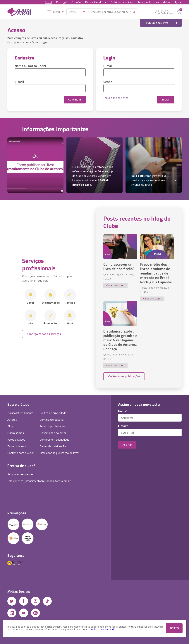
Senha (108, 82)
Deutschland (93, 2)
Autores (12, 420)
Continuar (75, 99)
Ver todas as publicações (124, 376)
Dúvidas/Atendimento (20, 413)
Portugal (62, 2)
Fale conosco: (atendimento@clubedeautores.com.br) (39, 481)
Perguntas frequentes (20, 474)
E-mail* (123, 426)
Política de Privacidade (103, 629)
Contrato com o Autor (21, 453)
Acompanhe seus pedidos (154, 2)
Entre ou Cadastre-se (167, 12)
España (76, 2)
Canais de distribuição (53, 446)
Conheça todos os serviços (44, 334)
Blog (10, 426)
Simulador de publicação (60, 453)
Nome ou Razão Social (31, 66)
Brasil (48, 2)
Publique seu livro (122, 2)
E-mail (19, 82)
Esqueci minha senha (116, 98)
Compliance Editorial (52, 420)
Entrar (166, 99)
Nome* (123, 411)
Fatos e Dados (16, 440)
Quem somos (16, 433)
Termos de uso (17, 446)
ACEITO (174, 628)
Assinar (127, 445)
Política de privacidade (53, 413)
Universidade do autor (53, 433)
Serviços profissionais (53, 426)
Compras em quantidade (54, 440)
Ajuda (178, 2)
